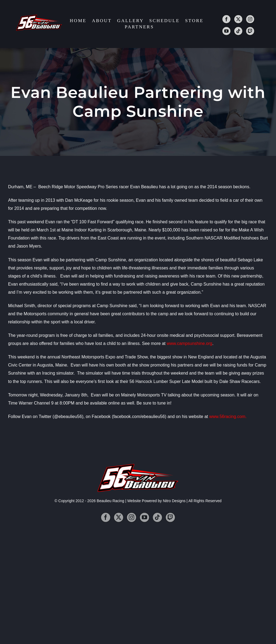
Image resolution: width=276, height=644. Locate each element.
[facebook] (226, 20)
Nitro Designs (174, 501)
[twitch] (250, 32)
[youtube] (226, 32)
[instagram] (250, 20)
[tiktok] (238, 32)
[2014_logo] (39, 17)
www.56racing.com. (228, 417)
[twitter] (238, 20)
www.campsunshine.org (189, 343)
